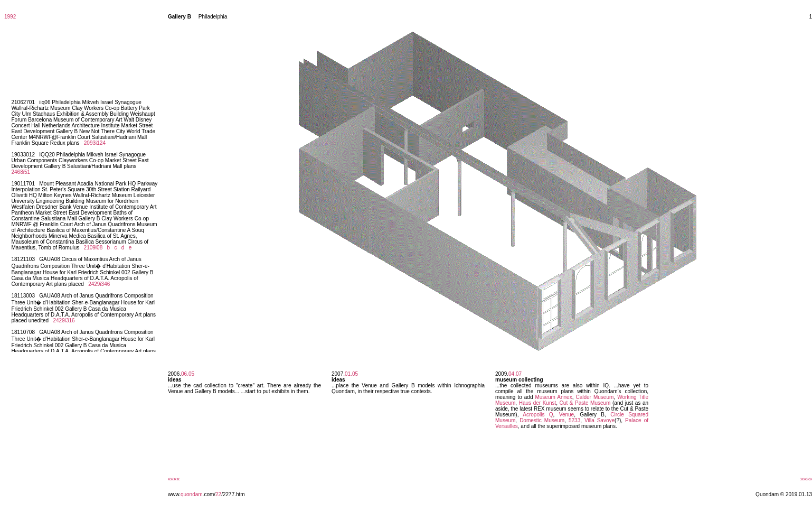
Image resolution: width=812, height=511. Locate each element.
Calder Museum (594, 397)
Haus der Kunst (538, 403)
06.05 (188, 374)
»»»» (806, 479)
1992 (10, 17)
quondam (192, 494)
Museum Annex (553, 397)
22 (218, 494)
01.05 (351, 374)
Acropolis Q (538, 415)
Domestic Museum (542, 420)
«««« (174, 479)
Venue (566, 415)
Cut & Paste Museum (585, 403)
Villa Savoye (599, 420)
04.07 (515, 374)
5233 (574, 420)
